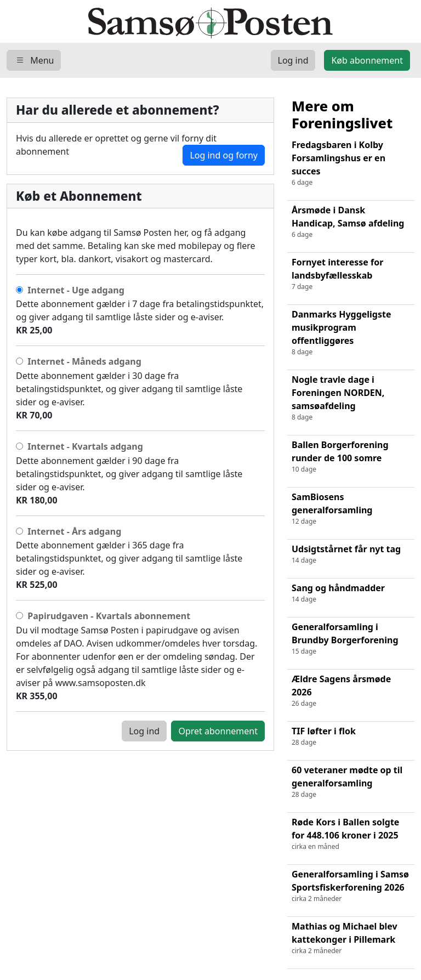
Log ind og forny (224, 155)
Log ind (144, 731)
